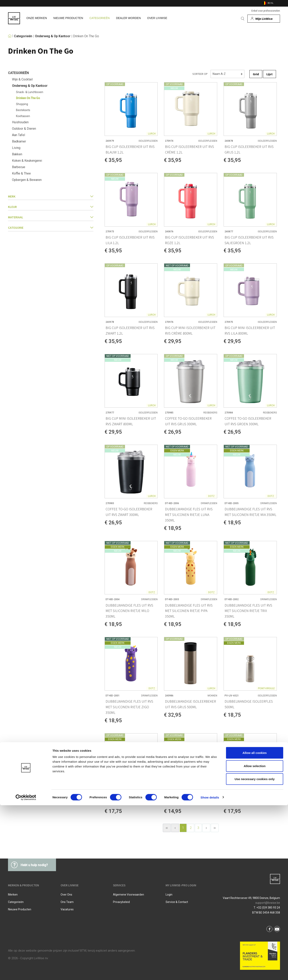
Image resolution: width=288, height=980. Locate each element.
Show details (210, 972)
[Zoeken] (243, 19)
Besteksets (23, 110)
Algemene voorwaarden (128, 895)
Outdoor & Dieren (24, 129)
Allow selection (254, 941)
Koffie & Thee (21, 173)
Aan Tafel (18, 135)
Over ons (66, 895)
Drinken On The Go (86, 36)
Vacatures (67, 909)
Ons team (67, 902)
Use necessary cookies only (255, 954)
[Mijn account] (264, 19)
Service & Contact (177, 902)
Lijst (269, 74)
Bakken (17, 154)
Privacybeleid (121, 902)
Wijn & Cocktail (22, 79)
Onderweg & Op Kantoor (53, 36)
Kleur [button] (51, 207)
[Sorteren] (227, 74)
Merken (13, 895)
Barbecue (19, 167)
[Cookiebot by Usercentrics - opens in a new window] (26, 972)
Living (16, 148)
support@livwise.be (268, 903)
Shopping (22, 104)
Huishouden (20, 122)
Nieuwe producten (20, 909)
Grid (256, 74)
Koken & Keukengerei (27, 161)
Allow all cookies (255, 927)
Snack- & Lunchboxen (30, 92)
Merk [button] (51, 196)
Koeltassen (23, 116)
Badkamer (19, 141)
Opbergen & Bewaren (27, 180)
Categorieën (23, 36)
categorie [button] (51, 228)
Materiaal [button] (51, 217)
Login (169, 895)
